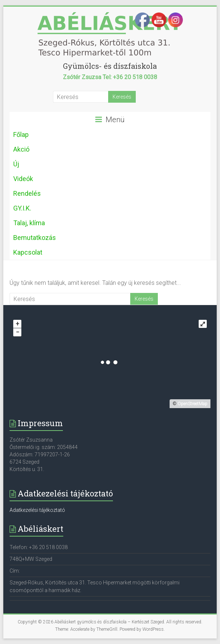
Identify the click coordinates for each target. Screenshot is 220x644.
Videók (23, 179)
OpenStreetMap (193, 404)
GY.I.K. (22, 208)
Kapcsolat (28, 252)
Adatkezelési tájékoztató (37, 510)
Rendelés (27, 193)
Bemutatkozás (35, 238)
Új (16, 164)
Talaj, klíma (29, 223)
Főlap (21, 135)
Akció (21, 149)
